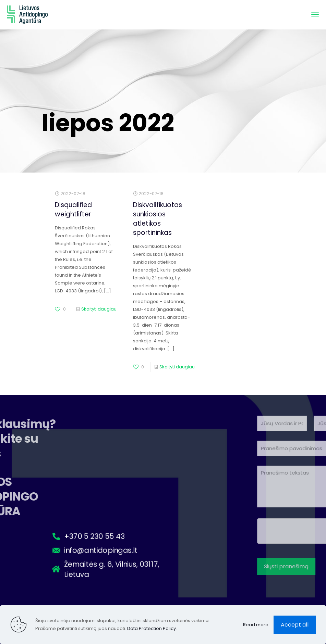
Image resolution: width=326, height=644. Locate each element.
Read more (256, 625)
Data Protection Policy (152, 628)
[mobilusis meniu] (315, 15)
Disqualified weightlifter (73, 210)
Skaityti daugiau (99, 309)
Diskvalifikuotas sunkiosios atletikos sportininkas (158, 219)
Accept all (295, 625)
